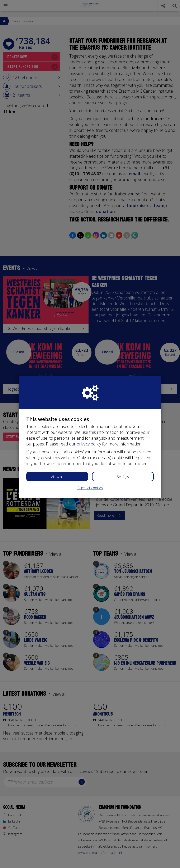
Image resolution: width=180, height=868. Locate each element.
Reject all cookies (90, 488)
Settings (123, 477)
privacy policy (89, 444)
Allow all (57, 477)
